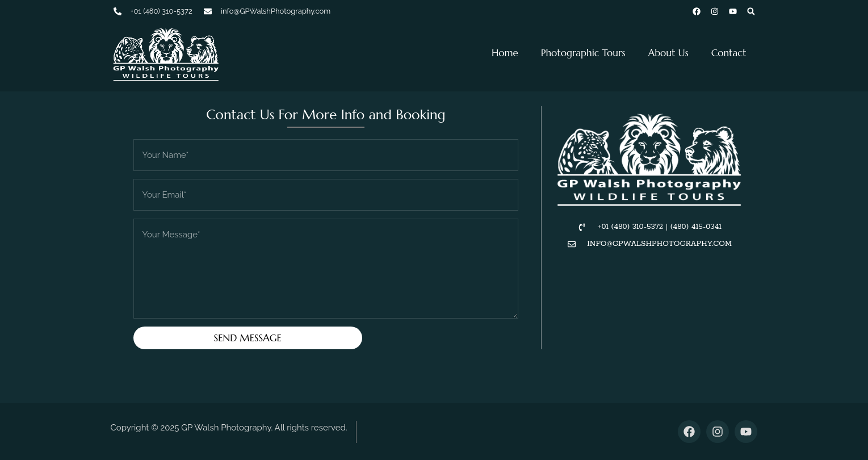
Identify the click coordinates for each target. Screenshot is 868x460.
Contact (729, 53)
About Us (668, 53)
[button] (751, 11)
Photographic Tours (583, 53)
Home (505, 53)
